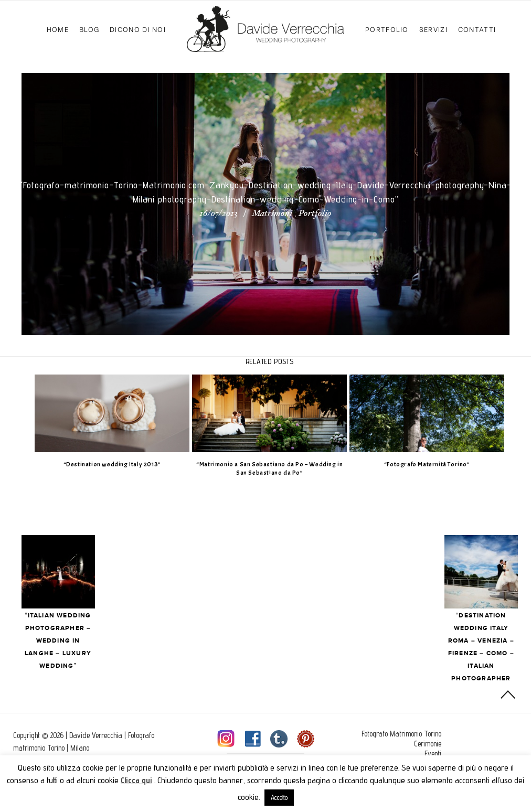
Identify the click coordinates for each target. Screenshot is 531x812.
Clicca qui (136, 780)
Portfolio (387, 29)
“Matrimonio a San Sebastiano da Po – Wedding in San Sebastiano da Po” (279, 469)
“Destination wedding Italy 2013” (122, 464)
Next (481, 572)
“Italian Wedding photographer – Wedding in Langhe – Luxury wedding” (78, 641)
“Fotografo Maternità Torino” (437, 464)
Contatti (477, 29)
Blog (89, 29)
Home (58, 29)
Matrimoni (272, 214)
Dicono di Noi (138, 29)
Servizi (433, 29)
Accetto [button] (279, 797)
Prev (78, 572)
